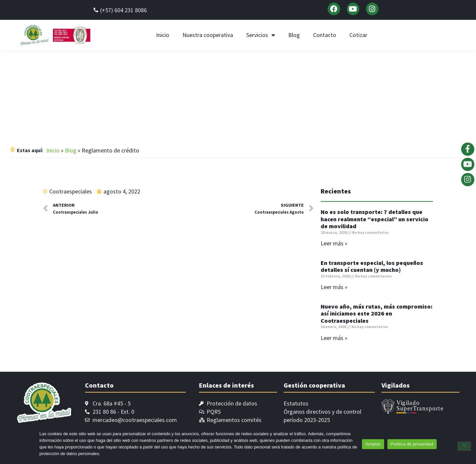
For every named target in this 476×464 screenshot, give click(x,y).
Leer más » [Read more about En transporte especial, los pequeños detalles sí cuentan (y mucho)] (334, 287)
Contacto (325, 35)
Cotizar (358, 35)
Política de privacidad (412, 444)
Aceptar (373, 444)
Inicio (163, 35)
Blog (294, 35)
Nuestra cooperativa (208, 35)
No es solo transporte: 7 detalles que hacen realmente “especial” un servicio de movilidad (375, 219)
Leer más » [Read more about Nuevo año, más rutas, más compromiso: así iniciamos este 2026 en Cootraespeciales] (334, 338)
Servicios (261, 35)
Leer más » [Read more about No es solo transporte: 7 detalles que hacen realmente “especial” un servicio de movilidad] (334, 243)
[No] (464, 446)
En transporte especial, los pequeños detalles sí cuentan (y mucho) (372, 266)
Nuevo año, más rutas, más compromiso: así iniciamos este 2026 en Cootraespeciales (377, 314)
